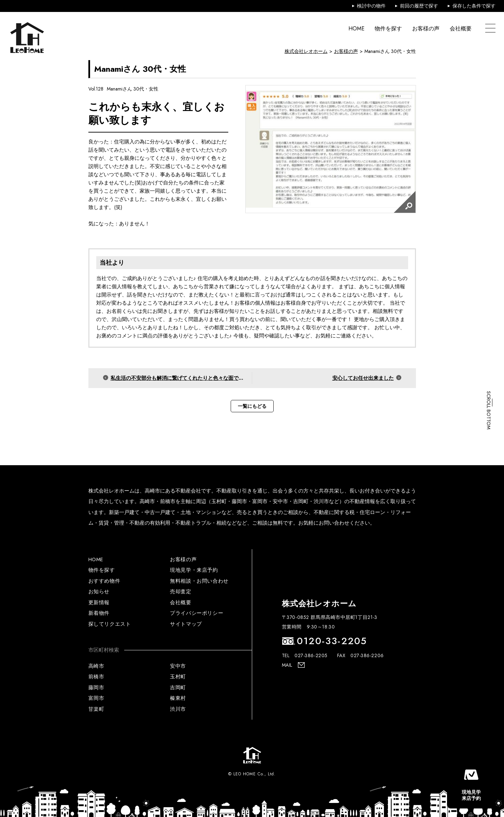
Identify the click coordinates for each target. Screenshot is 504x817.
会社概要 (461, 29)
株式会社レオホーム (306, 51)
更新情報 (99, 603)
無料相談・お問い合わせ (199, 581)
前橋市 (96, 677)
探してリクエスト (110, 624)
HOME (356, 29)
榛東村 (178, 698)
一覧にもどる (252, 406)
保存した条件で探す (474, 6)
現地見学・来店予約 (194, 570)
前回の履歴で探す (419, 6)
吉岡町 (178, 688)
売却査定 (181, 592)
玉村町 (178, 677)
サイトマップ (186, 624)
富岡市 (96, 698)
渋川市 (178, 709)
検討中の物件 (371, 6)
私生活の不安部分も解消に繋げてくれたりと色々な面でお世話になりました (181, 378)
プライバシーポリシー (197, 613)
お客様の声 (426, 29)
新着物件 (99, 613)
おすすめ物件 (104, 581)
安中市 (178, 666)
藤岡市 (96, 688)
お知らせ (99, 592)
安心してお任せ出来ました (363, 378)
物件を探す (388, 29)
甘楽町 (96, 709)
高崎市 (96, 666)
